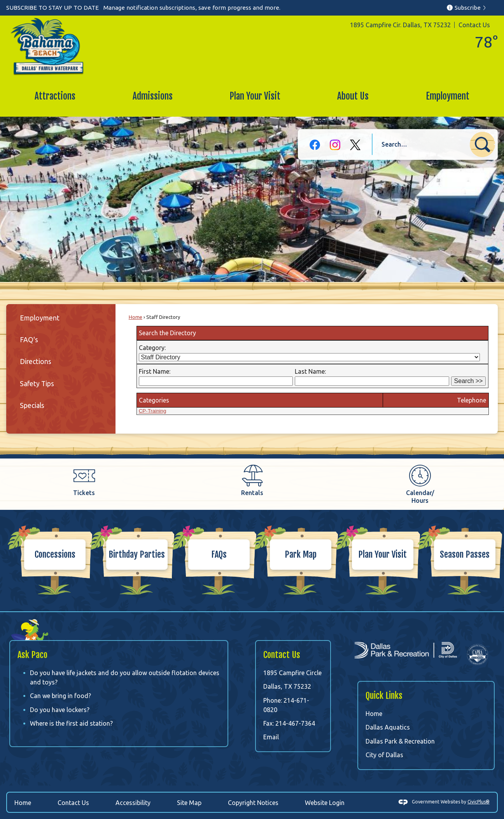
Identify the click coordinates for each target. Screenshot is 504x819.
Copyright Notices (253, 803)
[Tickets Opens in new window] (84, 480)
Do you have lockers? (60, 710)
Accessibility (133, 803)
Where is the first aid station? (71, 723)
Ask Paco (32, 655)
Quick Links (384, 696)
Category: (152, 348)
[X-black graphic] (355, 145)
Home (136, 317)
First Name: (155, 371)
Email (271, 737)
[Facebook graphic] (315, 145)
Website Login (325, 803)
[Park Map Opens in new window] (293, 554)
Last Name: (310, 371)
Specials (32, 405)
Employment (40, 318)
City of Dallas (384, 755)
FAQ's (29, 340)
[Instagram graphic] (335, 145)
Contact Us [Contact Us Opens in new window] (73, 803)
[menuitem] (55, 96)
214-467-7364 (295, 723)
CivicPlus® (479, 802)
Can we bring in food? (60, 696)
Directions (36, 361)
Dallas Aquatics (388, 727)
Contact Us (474, 25)
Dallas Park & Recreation (400, 741)
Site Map (189, 803)
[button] (482, 144)
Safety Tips (37, 384)
